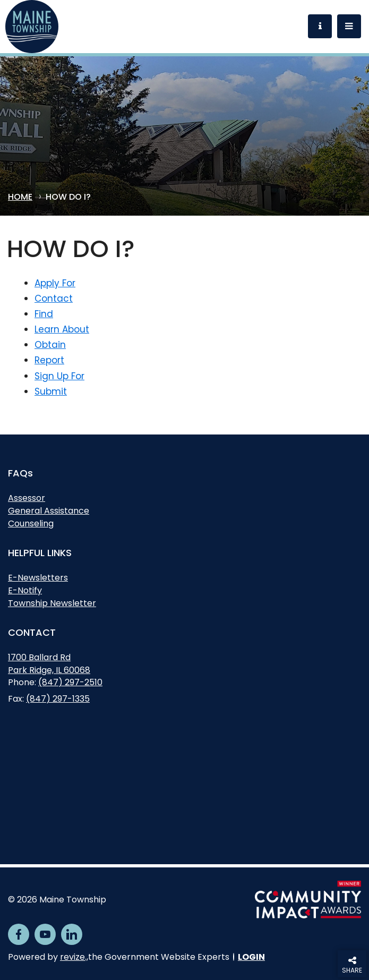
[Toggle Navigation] (349, 26)
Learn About (62, 329)
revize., (74, 957)
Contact (54, 299)
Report (49, 360)
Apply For (55, 283)
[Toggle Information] (320, 26)
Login (251, 957)
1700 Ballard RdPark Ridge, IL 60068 (49, 665)
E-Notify (25, 590)
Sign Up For (59, 376)
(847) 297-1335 (58, 699)
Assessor (27, 498)
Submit (51, 391)
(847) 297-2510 (70, 682)
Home (20, 197)
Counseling (31, 523)
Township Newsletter (52, 603)
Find (44, 314)
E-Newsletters (38, 578)
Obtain (50, 345)
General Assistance (49, 511)
